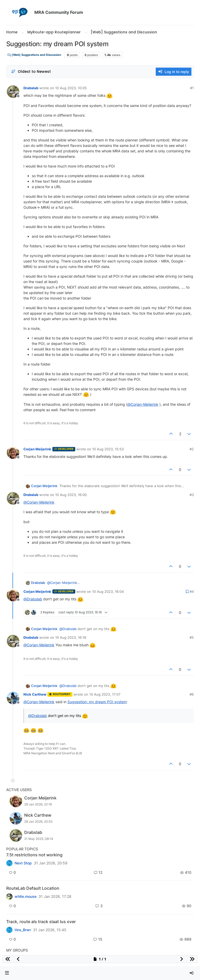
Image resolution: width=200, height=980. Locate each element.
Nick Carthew (35, 694)
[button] (7, 973)
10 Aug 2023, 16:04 (108, 591)
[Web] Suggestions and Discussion (34, 55)
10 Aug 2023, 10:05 (71, 88)
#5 (192, 637)
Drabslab (31, 88)
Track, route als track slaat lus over (41, 922)
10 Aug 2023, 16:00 (71, 495)
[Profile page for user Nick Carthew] (13, 698)
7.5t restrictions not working (34, 855)
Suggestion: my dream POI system (97, 702)
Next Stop (23, 863)
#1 (192, 88)
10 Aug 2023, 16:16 (71, 637)
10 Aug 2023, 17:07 (105, 694)
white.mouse (26, 897)
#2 (192, 449)
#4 (192, 591)
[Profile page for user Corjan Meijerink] (13, 453)
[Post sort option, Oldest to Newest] (31, 72)
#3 (192, 495)
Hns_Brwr (23, 930)
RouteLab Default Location (33, 888)
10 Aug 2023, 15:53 (108, 449)
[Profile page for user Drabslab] (13, 92)
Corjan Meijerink (37, 449)
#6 (192, 694)
